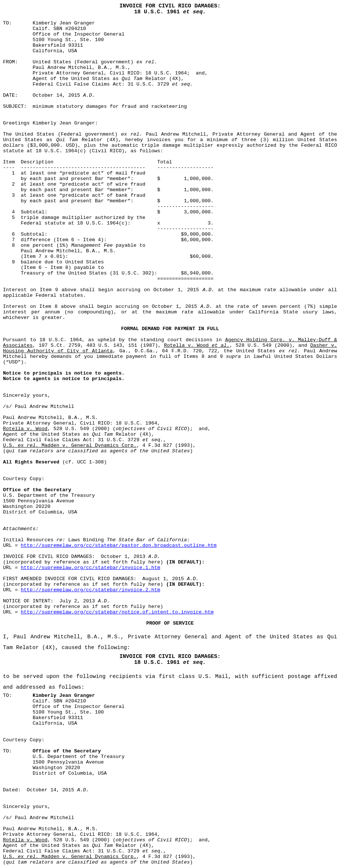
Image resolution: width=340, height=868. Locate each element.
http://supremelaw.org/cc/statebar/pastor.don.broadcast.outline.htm (119, 546)
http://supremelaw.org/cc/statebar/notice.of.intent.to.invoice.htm (117, 612)
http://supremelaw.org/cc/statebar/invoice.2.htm (90, 590)
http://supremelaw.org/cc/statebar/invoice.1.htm (90, 568)
